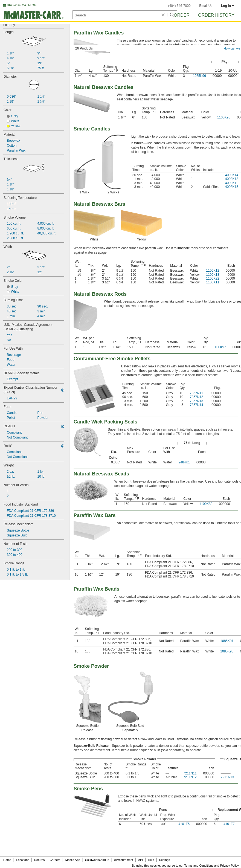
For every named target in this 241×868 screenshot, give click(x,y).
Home (7, 860)
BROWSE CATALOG (22, 5)
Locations (23, 860)
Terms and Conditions (199, 866)
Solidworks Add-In (97, 860)
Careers (55, 860)
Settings (164, 860)
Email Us (206, 6)
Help (151, 860)
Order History (216, 15)
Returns (40, 860)
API (141, 860)
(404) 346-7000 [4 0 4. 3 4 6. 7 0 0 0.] (179, 6)
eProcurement (124, 860)
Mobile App (73, 860)
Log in (228, 6)
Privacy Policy (230, 866)
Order (182, 15)
